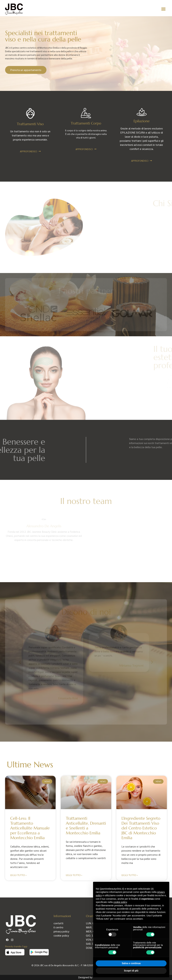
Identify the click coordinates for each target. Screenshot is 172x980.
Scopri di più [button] (131, 971)
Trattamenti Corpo (86, 123)
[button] (164, 9)
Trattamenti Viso (30, 124)
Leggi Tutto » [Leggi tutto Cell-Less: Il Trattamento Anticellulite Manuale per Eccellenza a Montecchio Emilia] (18, 875)
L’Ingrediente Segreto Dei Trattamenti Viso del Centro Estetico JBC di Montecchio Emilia (141, 828)
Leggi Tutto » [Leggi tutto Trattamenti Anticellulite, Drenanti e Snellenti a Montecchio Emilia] (74, 875)
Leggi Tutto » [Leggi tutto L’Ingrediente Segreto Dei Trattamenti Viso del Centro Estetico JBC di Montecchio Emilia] (130, 875)
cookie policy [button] (120, 902)
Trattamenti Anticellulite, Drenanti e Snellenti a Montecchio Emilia (86, 826)
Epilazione (142, 121)
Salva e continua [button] (131, 963)
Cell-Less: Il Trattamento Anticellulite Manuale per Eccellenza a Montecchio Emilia (30, 828)
